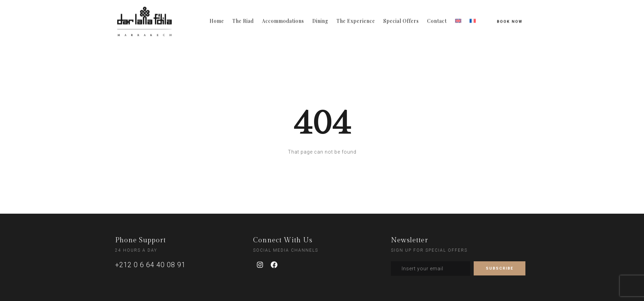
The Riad (243, 18)
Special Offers (401, 18)
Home (217, 18)
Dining (320, 18)
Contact (437, 18)
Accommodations (283, 18)
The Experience (356, 18)
